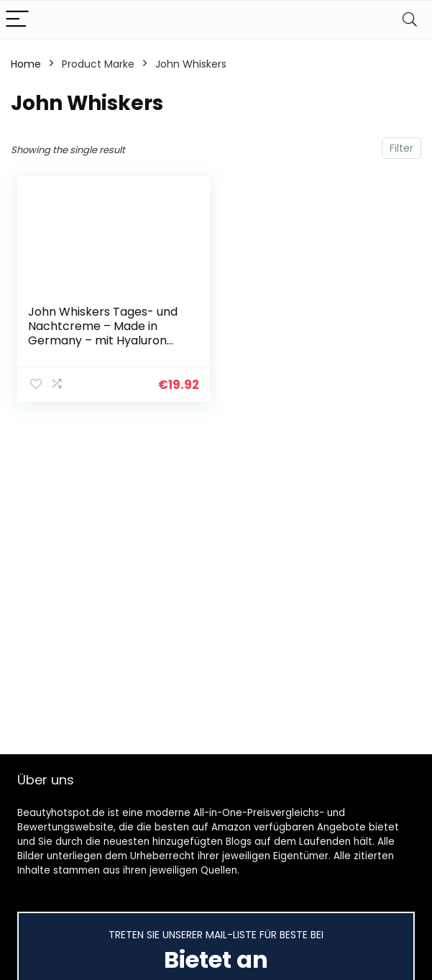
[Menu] (17, 20)
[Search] (410, 20)
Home (26, 64)
